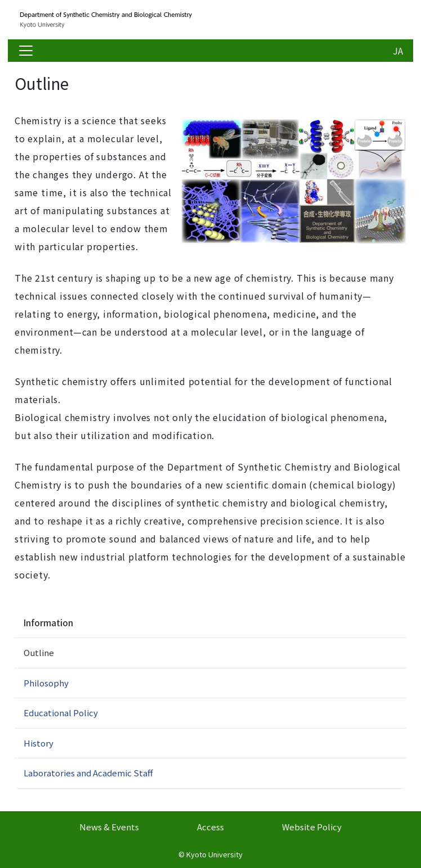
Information (48, 622)
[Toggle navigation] (26, 51)
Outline (39, 652)
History (39, 743)
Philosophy (46, 683)
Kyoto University (214, 854)
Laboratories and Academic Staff (88, 773)
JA (398, 51)
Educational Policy (61, 713)
